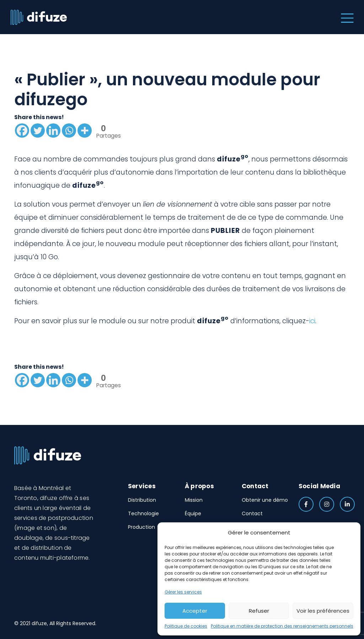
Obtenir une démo (265, 500)
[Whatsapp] (69, 131)
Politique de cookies (186, 626)
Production (141, 527)
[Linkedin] (53, 131)
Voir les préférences (323, 611)
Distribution (142, 500)
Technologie (143, 513)
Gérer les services (183, 592)
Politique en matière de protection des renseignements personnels (282, 626)
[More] (85, 131)
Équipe (193, 513)
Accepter (195, 611)
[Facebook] (22, 131)
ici (312, 321)
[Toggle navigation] (346, 17)
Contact (252, 513)
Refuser (259, 611)
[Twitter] (38, 131)
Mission (194, 500)
